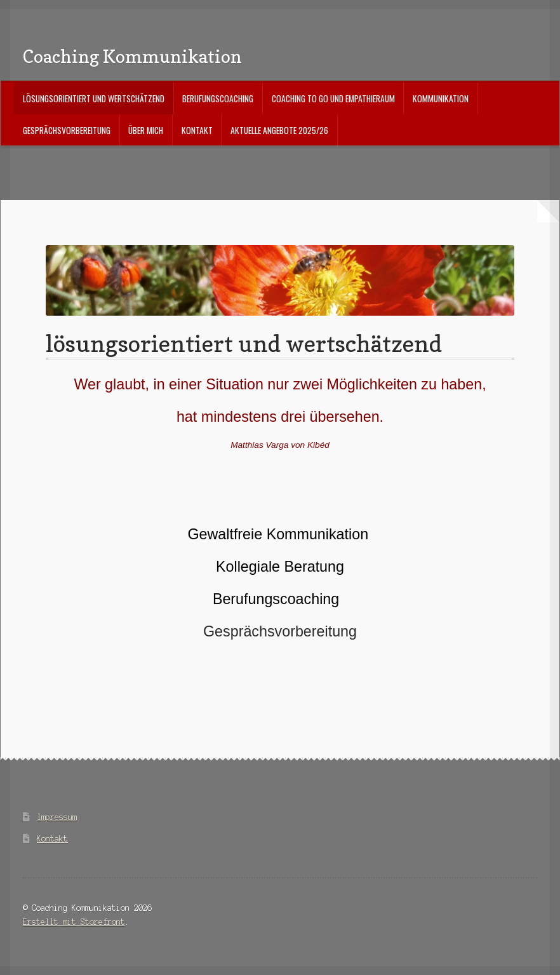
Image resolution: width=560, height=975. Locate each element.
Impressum (57, 817)
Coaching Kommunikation (132, 56)
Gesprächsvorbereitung (67, 130)
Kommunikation (441, 98)
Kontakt (197, 130)
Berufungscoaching (218, 98)
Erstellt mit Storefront (74, 922)
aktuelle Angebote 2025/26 (279, 130)
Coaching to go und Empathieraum (333, 98)
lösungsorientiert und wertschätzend (94, 98)
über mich (146, 130)
